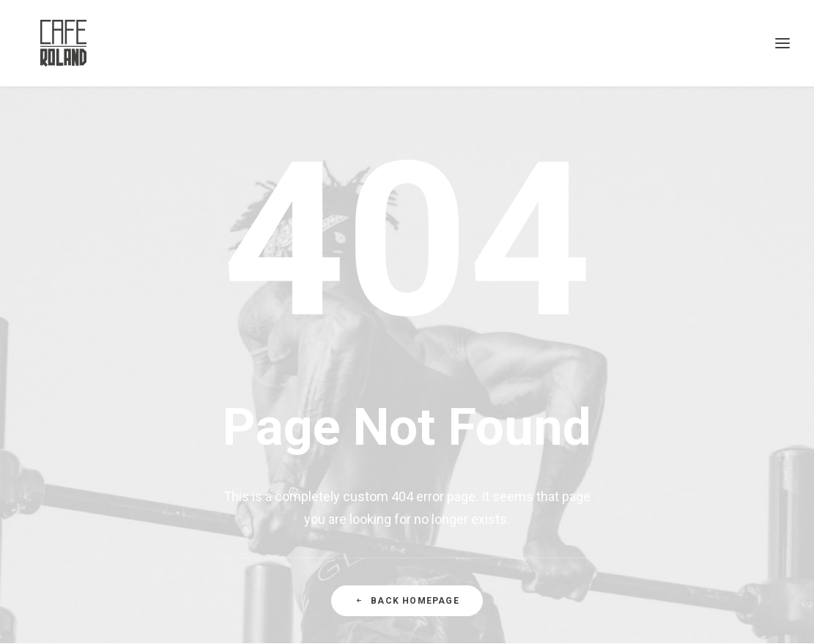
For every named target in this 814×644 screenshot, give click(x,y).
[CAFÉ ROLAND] (48, 43)
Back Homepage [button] (407, 601)
